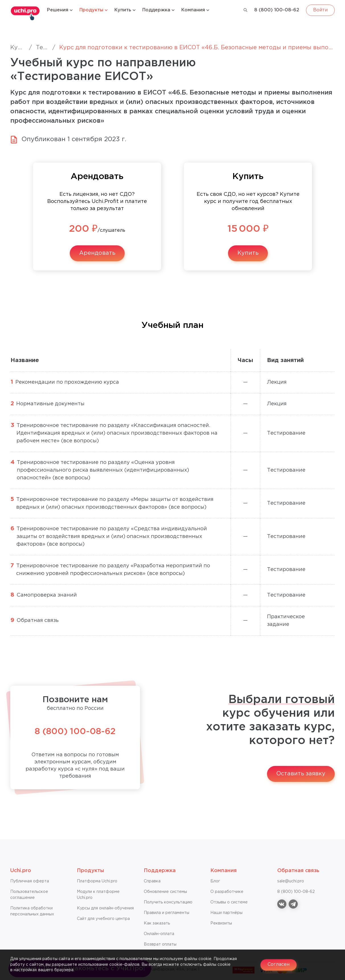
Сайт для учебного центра (103, 919)
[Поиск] (246, 10)
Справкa (152, 881)
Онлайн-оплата (159, 934)
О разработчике (227, 892)
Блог (215, 881)
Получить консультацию (168, 902)
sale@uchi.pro (291, 881)
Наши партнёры (226, 913)
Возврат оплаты (160, 944)
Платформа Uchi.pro (97, 881)
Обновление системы (165, 892)
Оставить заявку (301, 774)
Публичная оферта (30, 881)
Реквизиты (221, 923)
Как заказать (157, 923)
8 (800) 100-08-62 (277, 10)
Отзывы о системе (229, 902)
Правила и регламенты (167, 913)
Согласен (279, 964)
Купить (248, 253)
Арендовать (97, 253)
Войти (320, 10)
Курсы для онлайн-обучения (105, 908)
